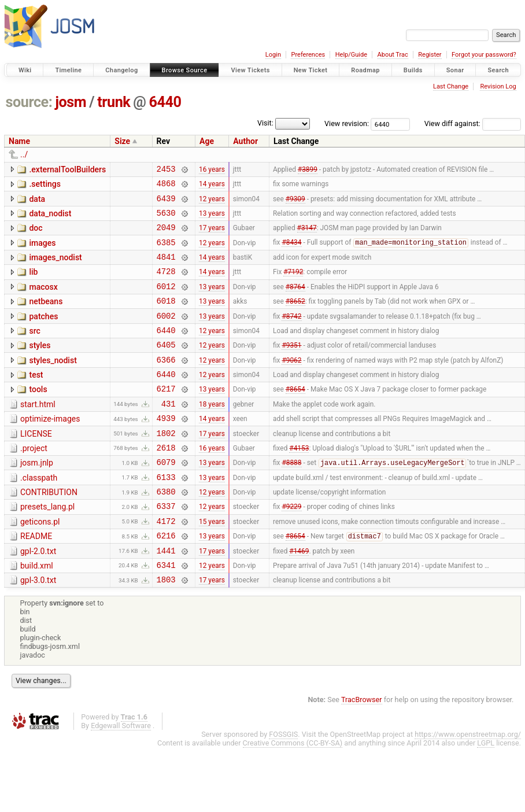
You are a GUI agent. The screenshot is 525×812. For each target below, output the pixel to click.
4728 (166, 285)
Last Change (451, 86)
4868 (166, 187)
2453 (166, 170)
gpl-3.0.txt (38, 629)
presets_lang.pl (47, 547)
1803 (166, 630)
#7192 (293, 285)
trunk (114, 102)
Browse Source (185, 70)
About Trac (393, 55)
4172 (166, 564)
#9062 (291, 383)
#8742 (291, 334)
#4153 (299, 482)
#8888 (291, 499)
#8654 (295, 416)
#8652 (295, 318)
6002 (166, 335)
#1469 (299, 597)
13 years (212, 219)
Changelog (121, 70)
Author (245, 141)
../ (24, 154)
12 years (212, 203)
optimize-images (50, 448)
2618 (166, 482)
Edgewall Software (121, 776)
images (42, 252)
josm (71, 102)
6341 (166, 613)
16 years (212, 170)
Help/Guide (351, 55)
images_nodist (55, 268)
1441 (166, 597)
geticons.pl (40, 563)
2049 (166, 236)
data (37, 202)
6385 (166, 252)
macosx (43, 301)
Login (273, 55)
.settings (45, 186)
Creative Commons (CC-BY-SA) (293, 793)
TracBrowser (362, 750)
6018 (166, 318)
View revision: (347, 123)
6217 (166, 416)
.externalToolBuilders (67, 169)
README (36, 580)
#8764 (295, 301)
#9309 (295, 203)
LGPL (486, 793)
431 (169, 433)
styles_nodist (53, 383)
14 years (212, 187)
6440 (165, 102)
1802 (166, 466)
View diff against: (473, 123)
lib (33, 284)
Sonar (455, 70)
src (34, 350)
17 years (212, 236)
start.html (38, 432)
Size (122, 141)
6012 (166, 302)
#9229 (291, 548)
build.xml (37, 612)
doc (36, 235)
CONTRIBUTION (49, 530)
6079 (166, 498)
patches (43, 334)
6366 (166, 384)
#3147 (307, 236)
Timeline (68, 70)
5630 (166, 219)
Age (207, 141)
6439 (166, 203)
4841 (166, 269)
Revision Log (498, 86)
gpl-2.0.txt (38, 596)
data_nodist (50, 219)
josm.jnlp (37, 497)
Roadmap (365, 70)
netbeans (46, 317)
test (36, 399)
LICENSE (36, 465)
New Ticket (311, 70)
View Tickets (250, 70)
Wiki (25, 70)
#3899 (308, 170)
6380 (166, 531)
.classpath (39, 514)
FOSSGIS (283, 785)
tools (38, 415)
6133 (166, 515)
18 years (212, 433)
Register (430, 55)
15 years (212, 564)
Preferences (308, 55)
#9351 (291, 367)
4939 (166, 449)
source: (29, 102)
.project (34, 481)
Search (498, 70)
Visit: (265, 123)
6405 (166, 367)
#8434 (291, 253)
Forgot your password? (484, 55)
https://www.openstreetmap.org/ (468, 785)
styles (40, 366)
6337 (166, 547)
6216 (166, 580)
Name (19, 141)
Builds (413, 70)
